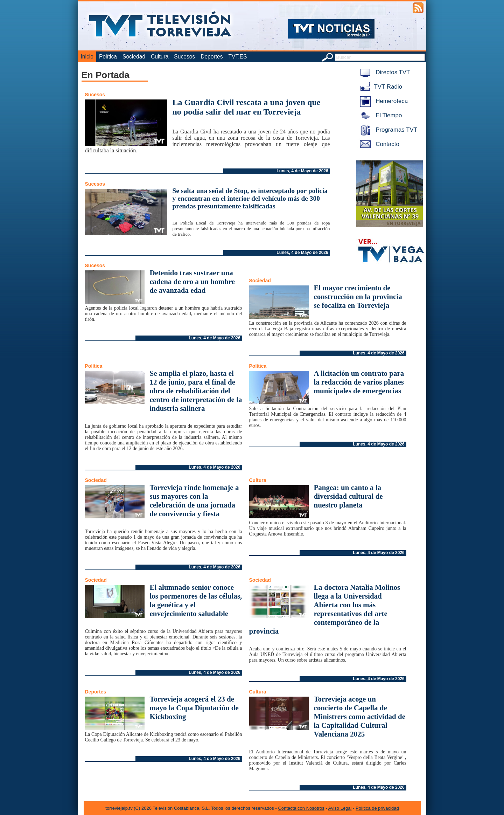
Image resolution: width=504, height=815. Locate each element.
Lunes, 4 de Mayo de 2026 (302, 171)
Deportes (212, 57)
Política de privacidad (377, 808)
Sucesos (184, 57)
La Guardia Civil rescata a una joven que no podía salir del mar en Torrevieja (247, 107)
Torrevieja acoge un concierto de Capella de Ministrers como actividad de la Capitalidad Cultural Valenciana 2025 (360, 717)
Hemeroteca (383, 101)
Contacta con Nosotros (301, 808)
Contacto (378, 144)
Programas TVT (387, 130)
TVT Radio (380, 87)
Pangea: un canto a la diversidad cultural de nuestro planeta (348, 496)
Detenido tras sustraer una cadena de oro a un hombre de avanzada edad (192, 282)
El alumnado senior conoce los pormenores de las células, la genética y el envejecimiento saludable (196, 600)
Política (108, 57)
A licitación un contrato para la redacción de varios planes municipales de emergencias (359, 382)
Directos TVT (384, 72)
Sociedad (134, 57)
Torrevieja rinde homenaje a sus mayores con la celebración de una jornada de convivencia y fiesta (194, 501)
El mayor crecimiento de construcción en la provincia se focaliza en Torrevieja (358, 297)
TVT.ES (237, 57)
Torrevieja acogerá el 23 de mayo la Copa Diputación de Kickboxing (194, 708)
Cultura (160, 57)
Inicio (87, 57)
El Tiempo (380, 115)
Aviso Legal (340, 808)
